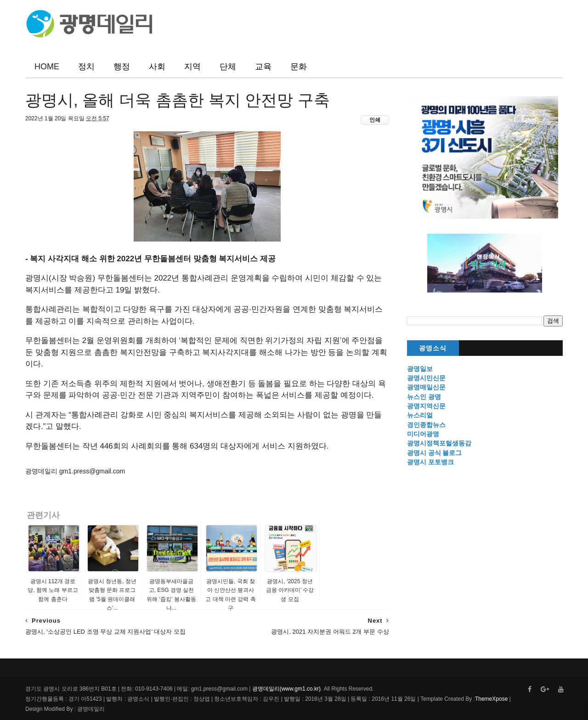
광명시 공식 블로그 (435, 453)
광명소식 (433, 348)
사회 (157, 67)
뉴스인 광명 (424, 397)
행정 (122, 67)
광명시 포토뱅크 (430, 462)
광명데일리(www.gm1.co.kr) (286, 689)
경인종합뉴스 (426, 425)
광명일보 (420, 369)
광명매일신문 (426, 387)
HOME (47, 67)
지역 (192, 67)
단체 (228, 67)
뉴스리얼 (420, 415)
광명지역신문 (426, 406)
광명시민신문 (426, 378)
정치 (86, 67)
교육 (263, 67)
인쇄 (375, 120)
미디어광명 (423, 434)
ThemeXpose (491, 699)
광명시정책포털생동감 (439, 443)
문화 (299, 67)
